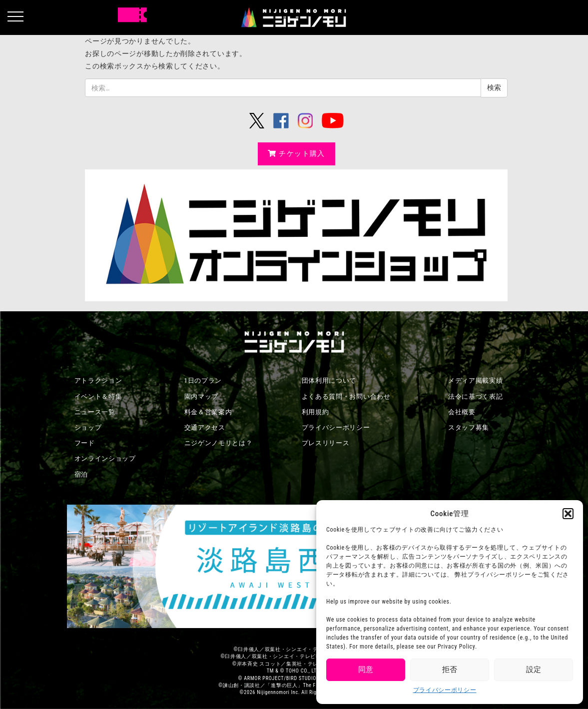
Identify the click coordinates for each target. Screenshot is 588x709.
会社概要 (462, 412)
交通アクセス (205, 427)
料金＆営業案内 (208, 412)
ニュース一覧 (95, 412)
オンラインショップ (105, 458)
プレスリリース (326, 443)
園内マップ (202, 396)
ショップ (88, 427)
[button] (568, 514)
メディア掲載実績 (476, 380)
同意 (366, 670)
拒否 (450, 670)
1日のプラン (203, 380)
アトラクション (98, 380)
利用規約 (315, 412)
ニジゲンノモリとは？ (219, 443)
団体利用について (329, 380)
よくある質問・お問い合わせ (346, 396)
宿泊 (81, 474)
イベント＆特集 (98, 396)
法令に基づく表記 (476, 396)
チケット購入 (296, 153)
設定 (534, 670)
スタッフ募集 (469, 427)
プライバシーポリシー (445, 690)
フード (85, 443)
